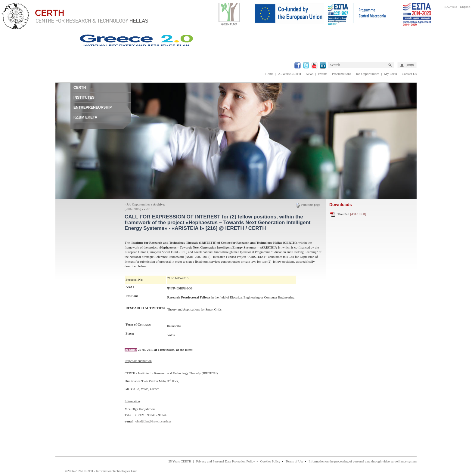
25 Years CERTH (290, 74)
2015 (149, 209)
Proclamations (342, 74)
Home (269, 74)
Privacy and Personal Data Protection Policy (225, 461)
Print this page (308, 205)
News (310, 74)
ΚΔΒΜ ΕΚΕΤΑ (85, 117)
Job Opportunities (368, 74)
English (465, 7)
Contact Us (409, 74)
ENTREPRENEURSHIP (93, 107)
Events (323, 74)
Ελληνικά (451, 7)
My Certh (390, 74)
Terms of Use (295, 461)
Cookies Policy (270, 461)
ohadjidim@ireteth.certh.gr (153, 421)
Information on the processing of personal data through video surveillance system (363, 461)
